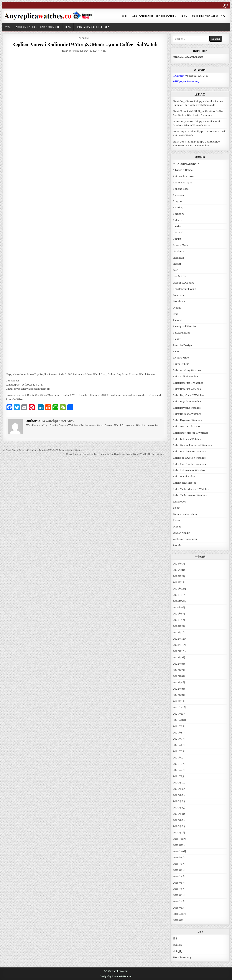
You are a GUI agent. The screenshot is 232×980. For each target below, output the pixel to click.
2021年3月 (179, 764)
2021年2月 (179, 770)
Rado (176, 352)
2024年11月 (179, 595)
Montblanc (179, 301)
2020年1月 (179, 833)
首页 (124, 16)
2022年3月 (179, 689)
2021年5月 (179, 751)
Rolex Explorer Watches (187, 420)
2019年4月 (179, 889)
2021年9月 (179, 726)
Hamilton (178, 258)
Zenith (177, 545)
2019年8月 (179, 864)
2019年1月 (179, 908)
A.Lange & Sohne (183, 170)
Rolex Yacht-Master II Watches (191, 489)
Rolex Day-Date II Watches (189, 395)
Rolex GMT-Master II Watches (191, 433)
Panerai (85, 38)
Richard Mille (181, 358)
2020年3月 (179, 820)
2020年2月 (179, 826)
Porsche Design (182, 345)
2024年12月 (180, 589)
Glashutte (178, 251)
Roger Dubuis (181, 364)
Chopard (178, 233)
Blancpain (179, 195)
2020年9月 (179, 789)
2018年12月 (179, 914)
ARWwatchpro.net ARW (76, 51)
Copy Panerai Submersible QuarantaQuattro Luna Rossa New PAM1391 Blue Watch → (116, 454)
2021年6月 (179, 745)
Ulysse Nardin (181, 533)
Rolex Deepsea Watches (187, 414)
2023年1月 (179, 633)
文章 (178, 945)
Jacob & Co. (180, 276)
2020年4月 (179, 814)
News (184, 16)
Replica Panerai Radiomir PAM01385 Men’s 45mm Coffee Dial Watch (85, 44)
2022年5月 (179, 676)
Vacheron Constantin (185, 539)
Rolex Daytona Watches (187, 408)
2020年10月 (180, 783)
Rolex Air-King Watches (187, 370)
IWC (175, 270)
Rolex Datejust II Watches (188, 383)
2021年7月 (179, 739)
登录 (175, 938)
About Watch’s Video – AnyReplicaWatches (154, 16)
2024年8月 (179, 614)
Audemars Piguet (183, 183)
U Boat (177, 527)
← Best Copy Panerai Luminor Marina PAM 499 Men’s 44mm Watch (42, 450)
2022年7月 (179, 670)
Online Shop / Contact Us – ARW (209, 16)
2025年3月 (179, 570)
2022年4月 (179, 682)
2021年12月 (179, 707)
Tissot (177, 508)
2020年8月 (179, 795)
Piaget (177, 339)
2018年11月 (179, 920)
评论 (178, 951)
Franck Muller (181, 245)
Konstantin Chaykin (184, 289)
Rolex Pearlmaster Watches (189, 452)
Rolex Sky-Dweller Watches (189, 464)
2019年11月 (179, 845)
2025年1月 (179, 582)
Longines (178, 295)
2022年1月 (179, 701)
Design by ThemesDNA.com (116, 976)
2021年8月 (179, 733)
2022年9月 (179, 657)
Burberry (179, 214)
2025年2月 (179, 576)
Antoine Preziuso (183, 176)
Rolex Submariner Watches (189, 470)
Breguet (178, 201)
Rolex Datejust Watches (187, 389)
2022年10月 (180, 651)
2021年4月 (179, 758)
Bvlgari (177, 220)
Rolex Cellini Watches (186, 377)
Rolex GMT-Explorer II (186, 427)
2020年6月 (179, 808)
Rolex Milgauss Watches (187, 439)
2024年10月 (180, 601)
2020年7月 (179, 801)
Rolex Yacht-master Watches (190, 495)
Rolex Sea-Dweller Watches (189, 458)
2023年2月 (179, 626)
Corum (177, 239)
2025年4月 (179, 564)
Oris (175, 314)
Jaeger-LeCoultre (184, 283)
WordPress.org (182, 957)
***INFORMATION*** (186, 164)
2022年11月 (179, 645)
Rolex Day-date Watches (187, 402)
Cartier (177, 226)
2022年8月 (179, 664)
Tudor (177, 520)
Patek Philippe (182, 333)
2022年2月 (179, 695)
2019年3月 (179, 895)
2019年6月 (179, 876)
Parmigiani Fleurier (185, 326)
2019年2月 (179, 901)
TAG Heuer (179, 502)
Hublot (177, 264)
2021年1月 (179, 776)
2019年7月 (179, 870)
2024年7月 (179, 620)
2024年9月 (179, 608)
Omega (177, 308)
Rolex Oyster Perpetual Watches (192, 445)
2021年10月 (180, 720)
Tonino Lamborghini (185, 514)
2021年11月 (179, 714)
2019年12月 (179, 839)
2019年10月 (180, 851)
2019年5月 (179, 883)
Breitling (178, 208)
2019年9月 (179, 858)
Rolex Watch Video (184, 476)
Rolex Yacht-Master (185, 483)
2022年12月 (180, 639)
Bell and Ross (181, 189)
